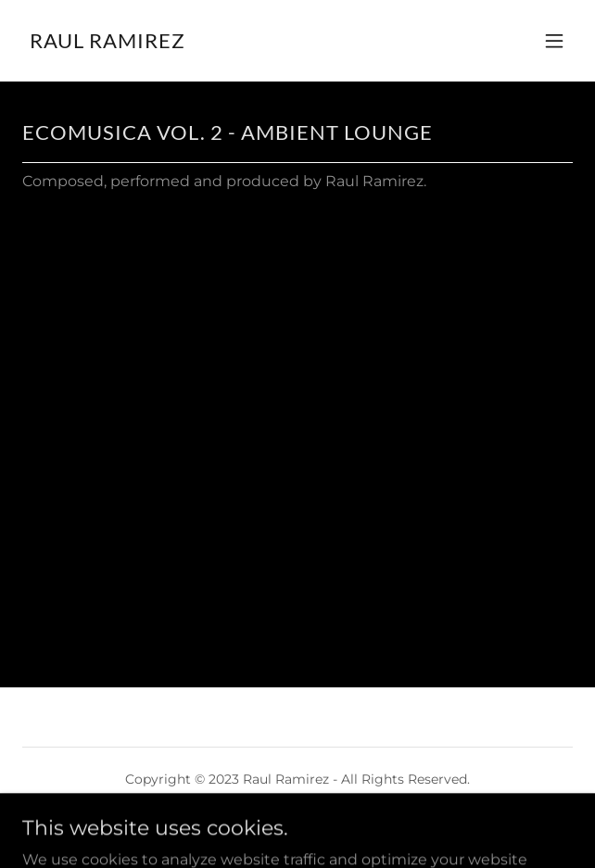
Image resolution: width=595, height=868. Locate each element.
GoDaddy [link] (285, 821)
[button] (554, 41)
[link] (108, 43)
